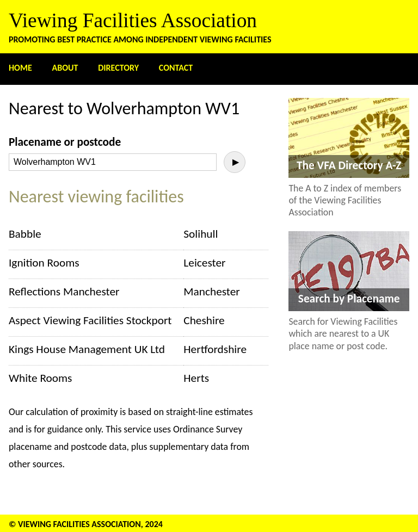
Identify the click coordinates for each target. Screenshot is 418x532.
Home (20, 68)
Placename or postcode (65, 142)
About (65, 68)
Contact (176, 68)
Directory (118, 68)
